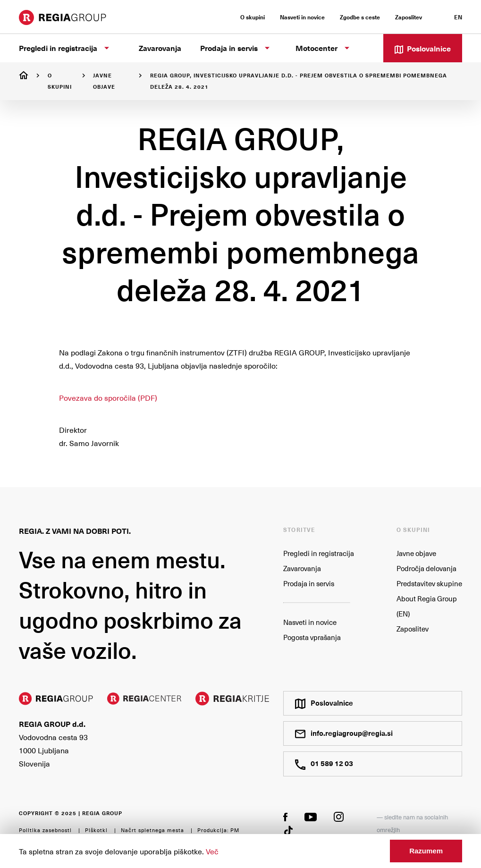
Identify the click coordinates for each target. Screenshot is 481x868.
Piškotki (96, 830)
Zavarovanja (302, 568)
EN (458, 17)
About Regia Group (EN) (427, 606)
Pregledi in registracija (319, 553)
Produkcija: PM (218, 830)
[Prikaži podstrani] (107, 48)
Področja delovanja (426, 568)
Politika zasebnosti (45, 830)
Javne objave (104, 81)
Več (212, 851)
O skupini (60, 81)
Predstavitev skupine (429, 583)
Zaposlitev (413, 629)
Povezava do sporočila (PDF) (108, 397)
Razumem (426, 851)
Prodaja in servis (309, 583)
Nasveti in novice (310, 622)
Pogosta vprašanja (312, 637)
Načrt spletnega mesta (152, 830)
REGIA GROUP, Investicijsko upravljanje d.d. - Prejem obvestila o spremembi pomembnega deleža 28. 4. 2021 (299, 81)
